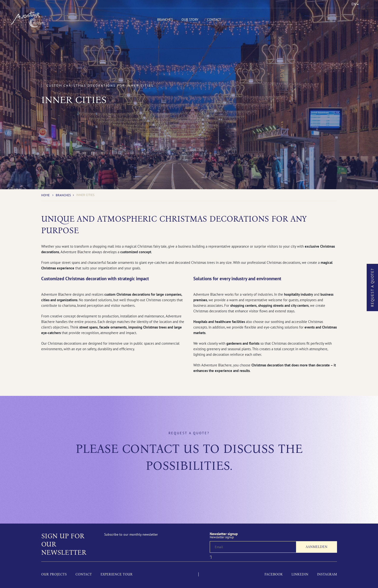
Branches (165, 20)
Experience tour (117, 574)
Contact (214, 20)
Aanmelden (317, 547)
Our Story (190, 20)
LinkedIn (300, 574)
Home (45, 195)
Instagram (327, 574)
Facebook (274, 574)
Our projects (54, 574)
